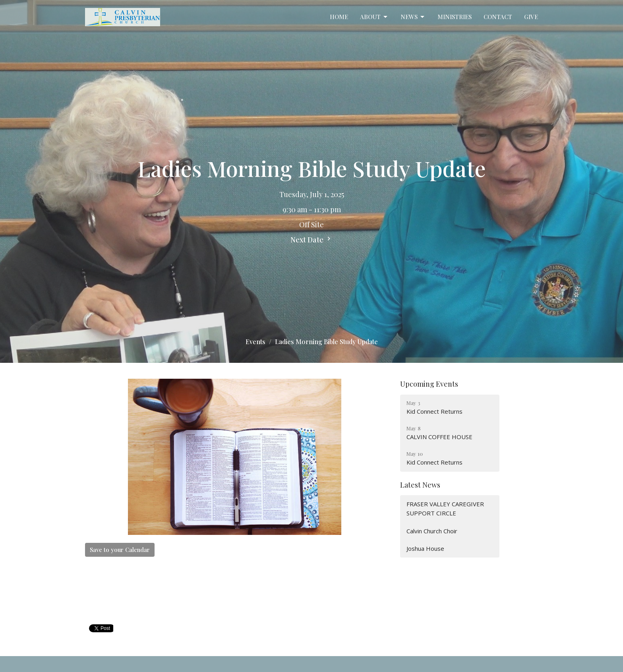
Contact (498, 17)
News (413, 17)
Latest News (420, 485)
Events (255, 342)
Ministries (455, 17)
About (374, 17)
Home (339, 17)
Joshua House (425, 548)
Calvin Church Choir (432, 531)
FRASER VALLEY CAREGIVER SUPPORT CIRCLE (445, 508)
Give (531, 17)
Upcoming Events (429, 384)
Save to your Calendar (120, 550)
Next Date (311, 240)
